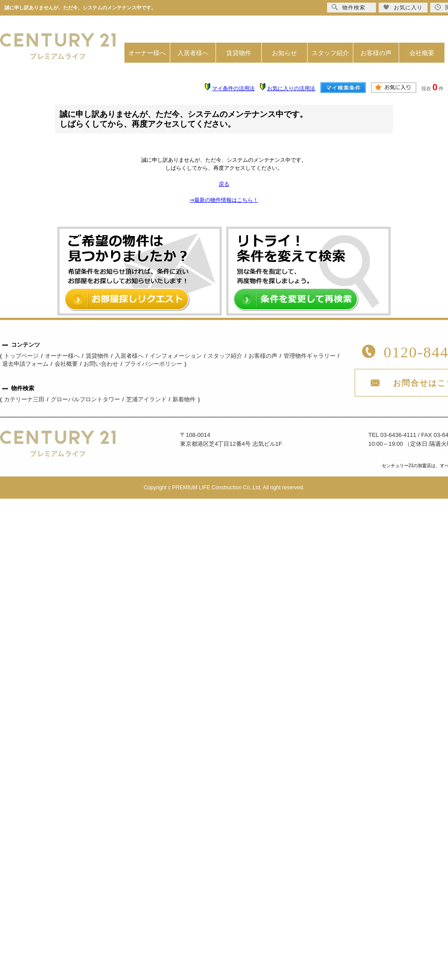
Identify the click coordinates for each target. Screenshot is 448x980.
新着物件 (184, 399)
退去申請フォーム (25, 364)
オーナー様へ (147, 53)
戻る (224, 184)
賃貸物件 (239, 53)
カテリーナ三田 (24, 399)
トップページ (21, 356)
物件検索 (348, 7)
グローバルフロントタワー (85, 399)
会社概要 (422, 53)
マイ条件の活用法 (233, 88)
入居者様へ (193, 53)
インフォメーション (176, 356)
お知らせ (284, 53)
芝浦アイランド (146, 399)
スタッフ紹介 (330, 53)
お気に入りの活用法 (291, 88)
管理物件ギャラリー (310, 356)
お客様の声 (376, 53)
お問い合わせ (101, 364)
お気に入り (403, 7)
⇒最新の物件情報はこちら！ (224, 200)
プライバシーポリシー (153, 364)
